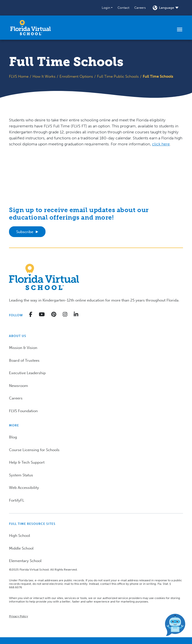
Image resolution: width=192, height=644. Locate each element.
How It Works (44, 76)
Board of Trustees (24, 360)
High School (19, 536)
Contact (123, 8)
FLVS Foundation (23, 411)
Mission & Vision (23, 348)
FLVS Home (19, 76)
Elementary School (25, 561)
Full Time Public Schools (118, 76)
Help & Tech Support (27, 462)
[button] (107, 8)
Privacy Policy (18, 616)
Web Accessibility (24, 488)
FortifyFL (17, 500)
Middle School (21, 548)
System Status (21, 475)
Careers (140, 8)
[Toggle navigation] (180, 29)
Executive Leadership (27, 373)
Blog (13, 437)
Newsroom (18, 386)
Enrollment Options (76, 76)
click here (161, 144)
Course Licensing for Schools (34, 450)
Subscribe (25, 232)
